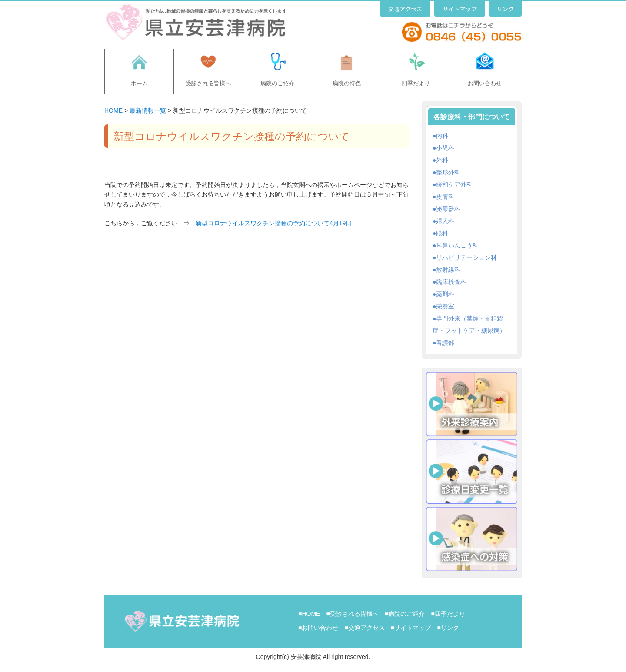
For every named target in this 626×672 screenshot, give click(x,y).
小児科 (445, 148)
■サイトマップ (411, 628)
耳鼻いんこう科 (457, 245)
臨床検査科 (451, 282)
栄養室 (445, 306)
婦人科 (445, 221)
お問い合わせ (485, 83)
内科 (442, 136)
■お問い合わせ (318, 628)
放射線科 (448, 270)
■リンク (448, 628)
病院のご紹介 (277, 83)
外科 (442, 160)
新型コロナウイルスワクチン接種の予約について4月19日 (274, 223)
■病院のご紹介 (405, 614)
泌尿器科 (448, 209)
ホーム (139, 83)
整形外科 (448, 172)
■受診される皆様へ (352, 614)
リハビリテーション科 (466, 257)
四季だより (416, 83)
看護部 (445, 343)
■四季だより (448, 614)
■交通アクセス (364, 628)
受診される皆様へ (208, 83)
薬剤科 (445, 294)
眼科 (442, 233)
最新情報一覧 (148, 110)
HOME (113, 110)
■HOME (309, 614)
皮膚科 (445, 197)
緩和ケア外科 (454, 184)
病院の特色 (347, 83)
